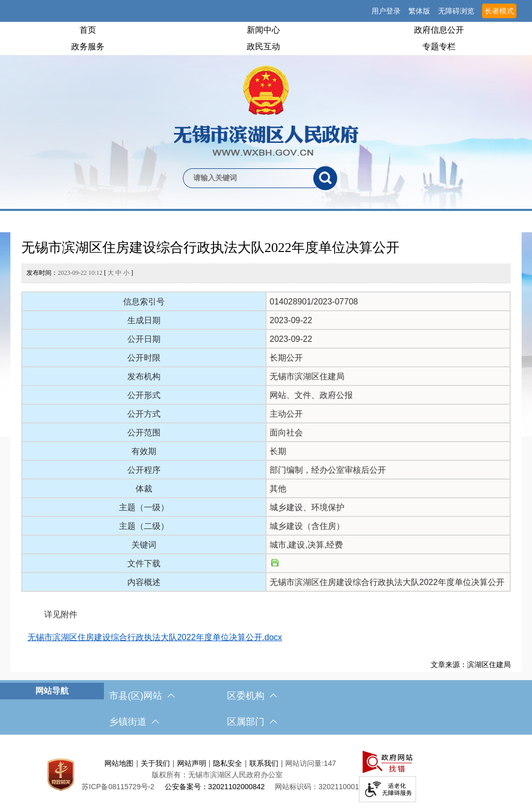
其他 (278, 489)
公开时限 (144, 358)
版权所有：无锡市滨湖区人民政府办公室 (217, 775)
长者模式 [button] (499, 11)
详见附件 (52, 614)
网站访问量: (304, 763)
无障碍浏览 (456, 11)
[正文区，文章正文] (266, 452)
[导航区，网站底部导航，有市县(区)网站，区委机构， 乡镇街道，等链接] (266, 709)
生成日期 (144, 320)
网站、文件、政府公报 (311, 395)
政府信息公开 (439, 30)
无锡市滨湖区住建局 (307, 376)
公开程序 (144, 470)
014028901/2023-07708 (314, 302)
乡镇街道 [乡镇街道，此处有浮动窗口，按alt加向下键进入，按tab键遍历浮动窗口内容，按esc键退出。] (134, 722)
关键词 (144, 545)
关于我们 (155, 763)
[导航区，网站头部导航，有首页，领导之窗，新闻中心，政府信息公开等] (266, 38)
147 (330, 763)
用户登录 (386, 11)
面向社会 (286, 433)
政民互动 (263, 47)
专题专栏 (439, 47)
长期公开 (286, 358)
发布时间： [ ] (80, 273)
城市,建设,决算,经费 (306, 545)
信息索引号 (144, 302)
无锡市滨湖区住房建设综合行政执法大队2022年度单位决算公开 (210, 248)
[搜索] (325, 178)
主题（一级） (144, 507)
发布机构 (144, 376)
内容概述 (144, 582)
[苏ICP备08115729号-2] (118, 787)
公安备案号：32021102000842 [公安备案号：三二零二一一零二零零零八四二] (215, 787)
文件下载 (144, 563)
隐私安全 (228, 763)
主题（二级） (144, 526)
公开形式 (144, 395)
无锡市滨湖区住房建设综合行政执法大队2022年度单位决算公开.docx (155, 637)
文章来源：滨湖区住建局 (471, 665)
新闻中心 (263, 30)
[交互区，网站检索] (266, 161)
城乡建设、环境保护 (307, 507)
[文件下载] (275, 563)
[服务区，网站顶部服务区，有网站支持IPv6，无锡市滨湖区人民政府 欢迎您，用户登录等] (266, 11)
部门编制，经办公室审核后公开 (328, 470)
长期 (278, 451)
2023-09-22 (291, 320)
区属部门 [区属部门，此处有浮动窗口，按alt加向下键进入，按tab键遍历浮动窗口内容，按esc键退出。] (252, 722)
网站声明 (192, 763)
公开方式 (144, 414)
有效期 (144, 451)
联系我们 (264, 763)
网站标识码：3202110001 (317, 787)
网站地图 (119, 763)
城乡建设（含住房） (307, 526)
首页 (88, 30)
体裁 (144, 489)
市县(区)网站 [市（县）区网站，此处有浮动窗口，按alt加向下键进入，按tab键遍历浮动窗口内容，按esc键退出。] (142, 696)
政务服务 (88, 47)
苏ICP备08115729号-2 (118, 787)
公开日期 (144, 339)
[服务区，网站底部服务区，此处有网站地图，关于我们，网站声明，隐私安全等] (266, 775)
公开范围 (144, 433)
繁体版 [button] (419, 11)
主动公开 (286, 414)
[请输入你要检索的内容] (248, 178)
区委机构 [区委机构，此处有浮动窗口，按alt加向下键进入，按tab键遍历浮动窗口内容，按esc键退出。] (252, 696)
